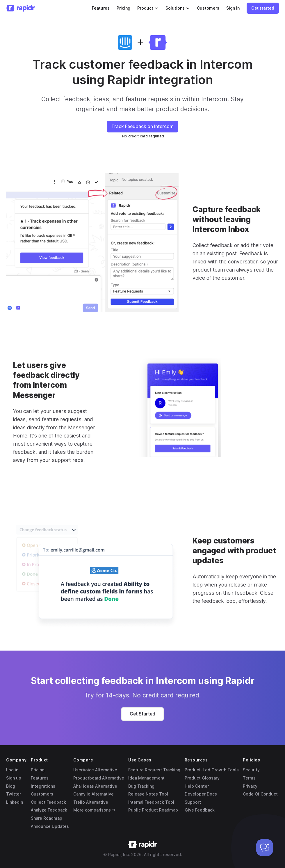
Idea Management (146, 778)
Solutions (178, 8)
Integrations (43, 786)
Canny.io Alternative (93, 794)
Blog (11, 786)
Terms (249, 778)
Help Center (197, 786)
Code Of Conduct (260, 794)
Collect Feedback (48, 802)
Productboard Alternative (99, 778)
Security (251, 770)
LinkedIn (15, 802)
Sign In (233, 8)
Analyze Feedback (49, 810)
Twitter (14, 794)
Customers (208, 8)
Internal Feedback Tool (151, 802)
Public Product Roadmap (153, 810)
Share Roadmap (47, 818)
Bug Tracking (141, 786)
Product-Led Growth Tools (212, 770)
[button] (263, 8)
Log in (12, 770)
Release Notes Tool (148, 794)
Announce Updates (50, 826)
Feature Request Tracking (154, 770)
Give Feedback (200, 810)
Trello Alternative (91, 802)
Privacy (250, 786)
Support (193, 802)
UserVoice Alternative (95, 770)
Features (101, 8)
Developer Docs (201, 794)
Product (148, 8)
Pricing (123, 8)
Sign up (14, 778)
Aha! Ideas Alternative (95, 786)
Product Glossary (202, 778)
